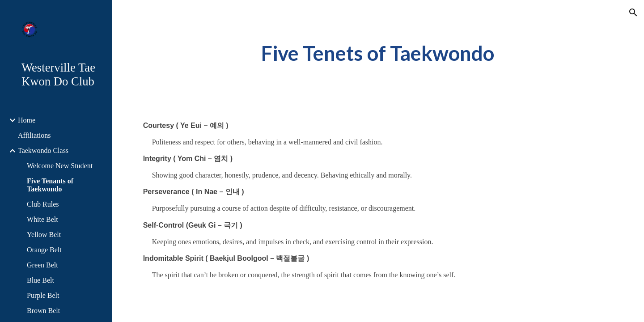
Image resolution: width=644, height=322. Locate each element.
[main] (378, 53)
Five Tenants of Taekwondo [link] (50, 185)
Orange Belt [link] (44, 250)
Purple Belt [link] (43, 295)
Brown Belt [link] (43, 311)
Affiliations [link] (34, 135)
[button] (633, 13)
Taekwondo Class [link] (43, 150)
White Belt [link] (42, 219)
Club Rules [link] (43, 204)
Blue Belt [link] (40, 280)
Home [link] (27, 120)
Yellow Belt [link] (44, 235)
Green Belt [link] (42, 265)
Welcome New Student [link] (60, 166)
